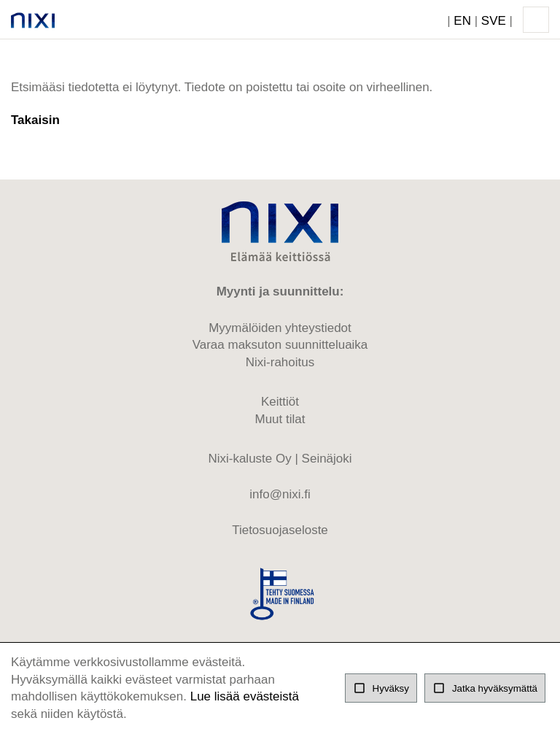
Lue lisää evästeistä (245, 696)
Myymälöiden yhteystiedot (280, 328)
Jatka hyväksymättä (485, 688)
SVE (494, 21)
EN (462, 21)
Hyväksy (381, 688)
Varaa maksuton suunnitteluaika (280, 345)
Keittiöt (280, 402)
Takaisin (35, 120)
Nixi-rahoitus (280, 362)
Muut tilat (280, 419)
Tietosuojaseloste (280, 530)
